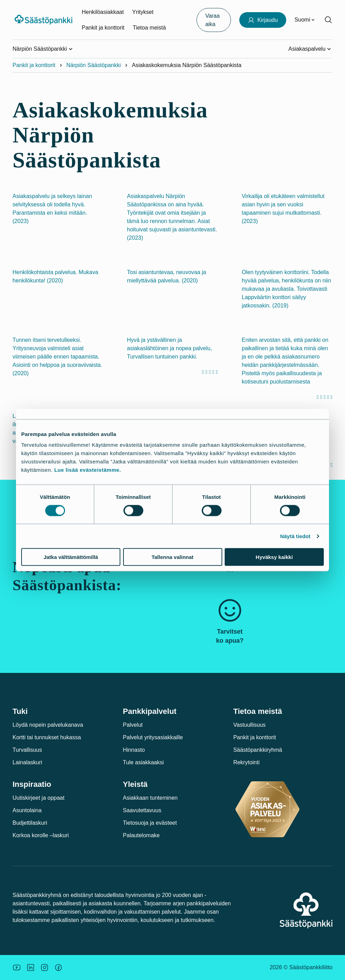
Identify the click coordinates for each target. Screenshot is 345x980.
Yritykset (143, 12)
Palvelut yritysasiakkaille (153, 737)
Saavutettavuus (142, 810)
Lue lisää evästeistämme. (88, 470)
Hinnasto (134, 750)
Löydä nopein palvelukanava (48, 725)
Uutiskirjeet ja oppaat (38, 798)
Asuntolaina (27, 810)
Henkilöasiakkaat (103, 12)
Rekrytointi (247, 762)
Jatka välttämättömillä (71, 557)
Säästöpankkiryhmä (258, 750)
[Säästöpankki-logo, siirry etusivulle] (44, 20)
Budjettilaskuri (30, 823)
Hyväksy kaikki (274, 557)
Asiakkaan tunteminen (150, 798)
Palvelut (133, 725)
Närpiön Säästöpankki (94, 65)
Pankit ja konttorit (103, 28)
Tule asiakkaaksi (143, 762)
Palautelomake (141, 835)
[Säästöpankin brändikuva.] (17, 967)
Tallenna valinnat (173, 557)
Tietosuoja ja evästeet (150, 823)
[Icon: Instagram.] (45, 967)
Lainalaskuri (27, 762)
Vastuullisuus (250, 725)
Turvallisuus (27, 750)
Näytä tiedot (295, 536)
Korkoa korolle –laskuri (41, 835)
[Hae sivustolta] (328, 20)
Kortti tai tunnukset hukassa (47, 737)
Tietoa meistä (149, 28)
